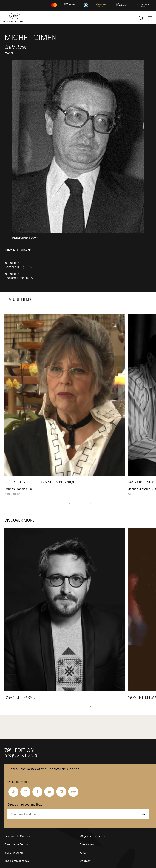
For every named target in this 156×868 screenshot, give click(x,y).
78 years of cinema (92, 836)
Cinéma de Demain (17, 844)
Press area (87, 844)
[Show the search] (141, 18)
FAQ (83, 853)
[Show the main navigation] (150, 18)
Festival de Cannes (17, 836)
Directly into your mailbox (25, 805)
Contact (85, 861)
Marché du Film (15, 853)
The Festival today (17, 861)
